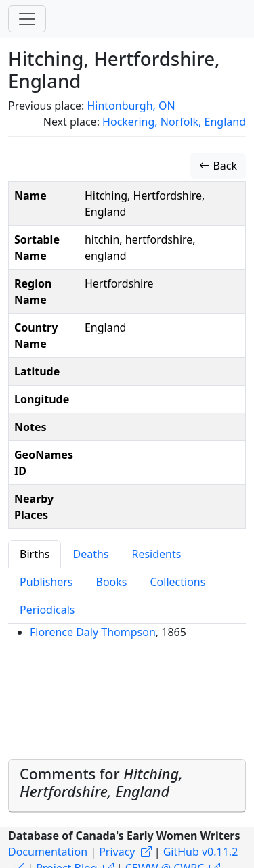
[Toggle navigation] (27, 19)
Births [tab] (35, 554)
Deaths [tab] (90, 554)
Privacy (117, 852)
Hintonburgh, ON (131, 106)
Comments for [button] (101, 782)
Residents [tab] (156, 554)
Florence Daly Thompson (93, 632)
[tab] (127, 786)
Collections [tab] (177, 582)
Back (218, 166)
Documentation (48, 852)
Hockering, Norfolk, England (174, 122)
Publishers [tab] (46, 582)
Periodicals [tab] (47, 610)
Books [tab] (112, 582)
